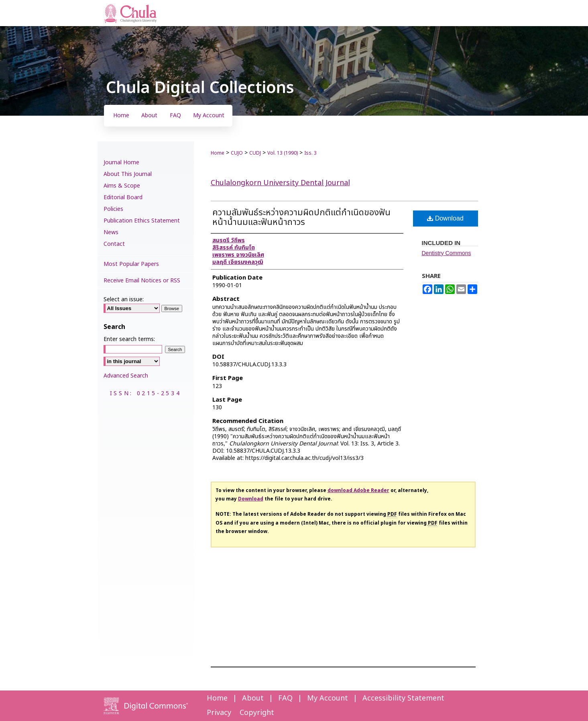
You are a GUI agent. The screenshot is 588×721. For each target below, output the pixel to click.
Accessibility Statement (403, 698)
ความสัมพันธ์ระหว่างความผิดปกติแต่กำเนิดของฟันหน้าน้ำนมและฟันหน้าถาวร (301, 218)
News (111, 232)
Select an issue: (124, 299)
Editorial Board (123, 197)
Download (445, 218)
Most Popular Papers (131, 264)
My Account (328, 698)
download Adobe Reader (358, 490)
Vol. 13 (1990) (283, 153)
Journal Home (121, 162)
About (253, 698)
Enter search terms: (129, 339)
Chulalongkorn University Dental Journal (280, 183)
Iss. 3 (310, 153)
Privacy (219, 713)
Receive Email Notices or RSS (142, 281)
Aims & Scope (122, 186)
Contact (114, 244)
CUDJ (255, 153)
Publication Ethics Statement (142, 221)
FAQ (285, 698)
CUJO (237, 153)
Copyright (257, 713)
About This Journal (128, 174)
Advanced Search (126, 376)
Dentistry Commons (447, 253)
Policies (113, 209)
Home (218, 153)
